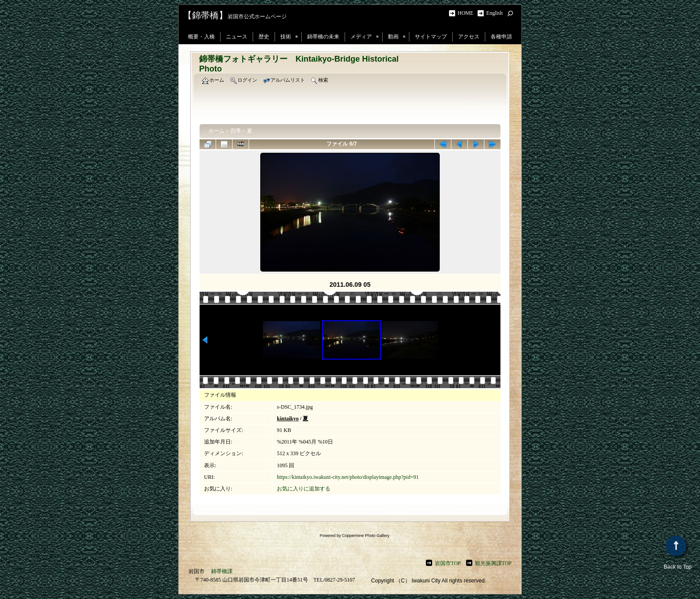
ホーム (217, 131)
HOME (467, 13)
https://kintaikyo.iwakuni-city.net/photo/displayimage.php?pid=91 (348, 477)
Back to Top (678, 553)
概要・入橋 (201, 37)
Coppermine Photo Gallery (366, 536)
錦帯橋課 (222, 571)
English (494, 13)
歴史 (264, 37)
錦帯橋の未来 (323, 37)
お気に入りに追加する (304, 489)
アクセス (469, 37)
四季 (236, 131)
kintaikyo (288, 419)
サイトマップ (431, 37)
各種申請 (501, 37)
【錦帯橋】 (205, 15)
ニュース (237, 37)
